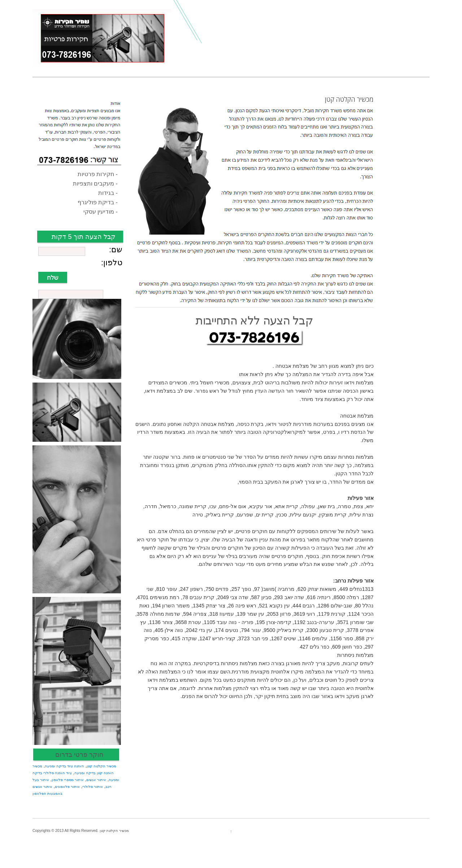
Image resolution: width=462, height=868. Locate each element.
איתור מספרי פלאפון (68, 780)
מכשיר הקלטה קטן (101, 766)
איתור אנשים (96, 780)
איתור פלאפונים (67, 787)
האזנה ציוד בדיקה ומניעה (64, 766)
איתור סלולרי (93, 787)
